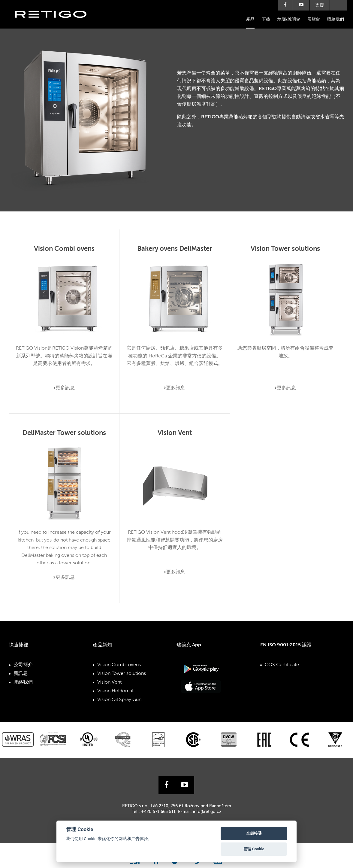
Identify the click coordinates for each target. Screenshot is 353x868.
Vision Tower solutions (122, 674)
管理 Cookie (254, 849)
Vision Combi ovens (119, 665)
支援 (320, 5)
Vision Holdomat (115, 691)
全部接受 (254, 833)
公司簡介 (23, 665)
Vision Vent (109, 682)
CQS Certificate (282, 665)
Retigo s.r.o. (56, 23)
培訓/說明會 (289, 20)
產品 (250, 20)
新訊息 (21, 674)
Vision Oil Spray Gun (119, 700)
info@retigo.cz (207, 812)
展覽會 (314, 20)
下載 (266, 20)
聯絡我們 (336, 20)
